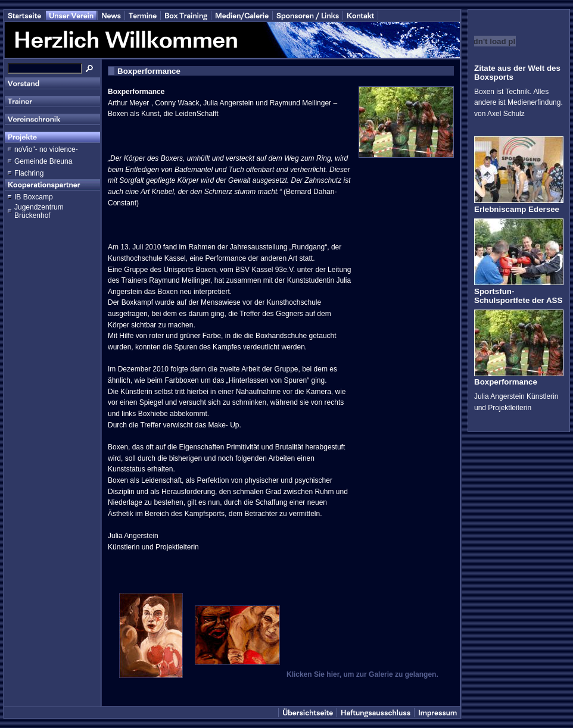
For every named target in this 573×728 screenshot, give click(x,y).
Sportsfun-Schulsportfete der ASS (518, 296)
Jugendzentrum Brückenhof (39, 211)
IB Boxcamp (34, 197)
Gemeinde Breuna (43, 161)
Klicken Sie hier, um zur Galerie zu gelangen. (362, 674)
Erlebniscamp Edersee (517, 209)
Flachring (29, 173)
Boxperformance (506, 382)
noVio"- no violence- (46, 149)
